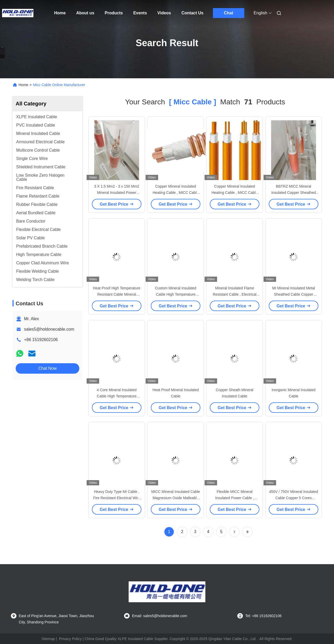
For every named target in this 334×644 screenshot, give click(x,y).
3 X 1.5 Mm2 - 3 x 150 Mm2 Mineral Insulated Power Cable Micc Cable (117, 193)
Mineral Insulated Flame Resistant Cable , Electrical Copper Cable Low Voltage (234, 294)
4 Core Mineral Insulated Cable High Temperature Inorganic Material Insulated (117, 396)
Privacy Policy (70, 639)
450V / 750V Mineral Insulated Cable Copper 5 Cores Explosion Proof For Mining (294, 498)
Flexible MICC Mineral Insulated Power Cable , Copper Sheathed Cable (235, 498)
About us (85, 13)
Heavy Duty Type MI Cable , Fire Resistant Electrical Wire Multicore (117, 498)
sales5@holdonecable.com (49, 329)
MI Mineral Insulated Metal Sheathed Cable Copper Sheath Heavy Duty (294, 294)
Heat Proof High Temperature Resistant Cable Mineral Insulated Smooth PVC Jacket (117, 294)
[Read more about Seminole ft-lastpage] (247, 532)
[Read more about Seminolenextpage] (234, 532)
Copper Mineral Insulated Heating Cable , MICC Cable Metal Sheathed (176, 193)
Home (60, 13)
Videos (164, 13)
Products (114, 13)
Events (140, 13)
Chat (229, 13)
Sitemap (48, 639)
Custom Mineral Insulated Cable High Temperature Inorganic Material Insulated (176, 294)
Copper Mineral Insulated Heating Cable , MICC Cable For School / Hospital (235, 193)
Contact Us (192, 13)
